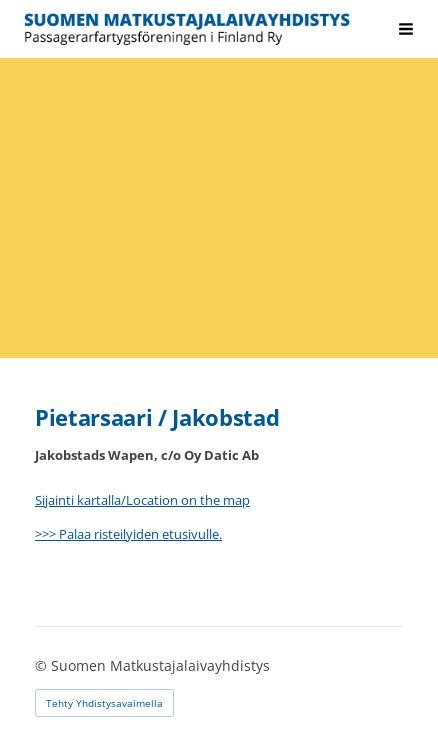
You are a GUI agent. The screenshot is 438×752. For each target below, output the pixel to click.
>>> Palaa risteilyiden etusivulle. (128, 534)
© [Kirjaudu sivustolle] (43, 665)
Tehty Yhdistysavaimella (104, 703)
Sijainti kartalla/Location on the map (142, 500)
